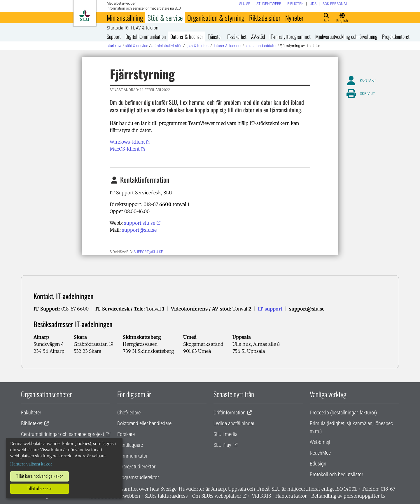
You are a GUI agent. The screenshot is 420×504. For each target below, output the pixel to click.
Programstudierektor (138, 477)
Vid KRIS (261, 496)
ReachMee (320, 453)
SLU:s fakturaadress (166, 496)
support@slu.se (139, 230)
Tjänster (215, 36)
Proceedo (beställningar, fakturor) (343, 413)
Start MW (114, 46)
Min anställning (125, 18)
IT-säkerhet (237, 36)
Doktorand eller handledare (144, 423)
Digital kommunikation (146, 36)
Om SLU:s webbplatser (217, 496)
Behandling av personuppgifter (345, 496)
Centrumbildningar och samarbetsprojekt (63, 434)
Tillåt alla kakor (40, 489)
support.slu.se (140, 223)
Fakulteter (31, 413)
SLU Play (222, 445)
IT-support (270, 309)
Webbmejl (320, 442)
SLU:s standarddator (261, 46)
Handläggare (130, 445)
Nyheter (294, 18)
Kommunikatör (132, 456)
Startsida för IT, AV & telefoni (133, 28)
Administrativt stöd (167, 46)
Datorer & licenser (187, 36)
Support (114, 36)
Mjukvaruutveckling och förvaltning (346, 36)
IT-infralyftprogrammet (290, 36)
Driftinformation (230, 413)
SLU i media (225, 434)
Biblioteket (32, 423)
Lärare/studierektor (136, 466)
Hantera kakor (291, 496)
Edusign (318, 464)
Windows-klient (127, 142)
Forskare (126, 434)
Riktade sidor (265, 18)
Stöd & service (165, 18)
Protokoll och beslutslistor (336, 474)
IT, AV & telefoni (197, 46)
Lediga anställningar (234, 423)
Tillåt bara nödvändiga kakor (40, 476)
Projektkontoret (396, 36)
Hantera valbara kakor (31, 464)
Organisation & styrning (216, 18)
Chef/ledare (129, 413)
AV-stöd (258, 36)
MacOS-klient (125, 149)
